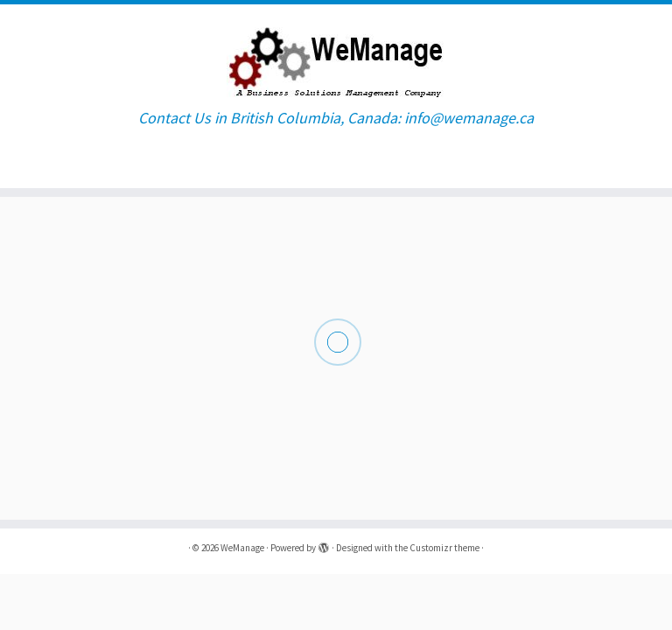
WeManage (242, 548)
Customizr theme (444, 548)
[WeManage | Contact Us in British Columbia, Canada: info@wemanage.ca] (336, 57)
